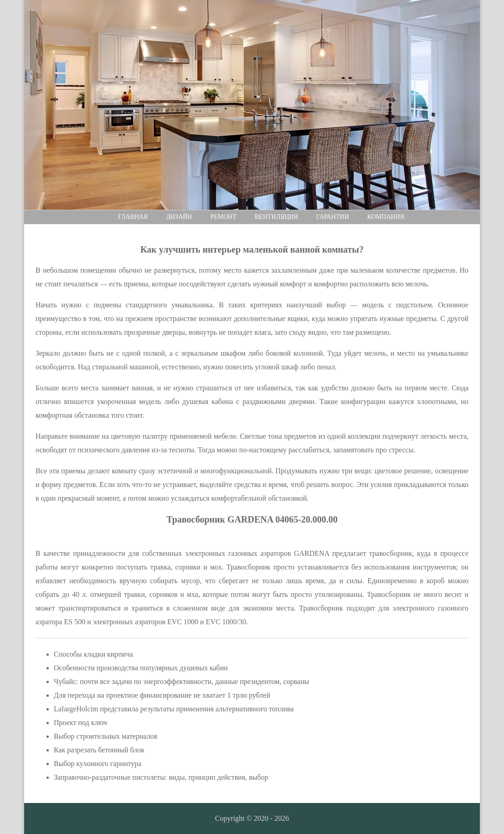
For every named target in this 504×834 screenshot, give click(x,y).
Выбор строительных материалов (105, 736)
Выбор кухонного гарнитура (98, 764)
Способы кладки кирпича (93, 654)
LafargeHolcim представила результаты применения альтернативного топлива (174, 709)
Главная (133, 217)
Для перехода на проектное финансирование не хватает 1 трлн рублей (162, 695)
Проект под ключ (80, 723)
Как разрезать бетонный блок (99, 750)
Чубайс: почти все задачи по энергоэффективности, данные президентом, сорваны (181, 681)
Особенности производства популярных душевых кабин (141, 668)
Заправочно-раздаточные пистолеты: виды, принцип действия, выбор (161, 777)
